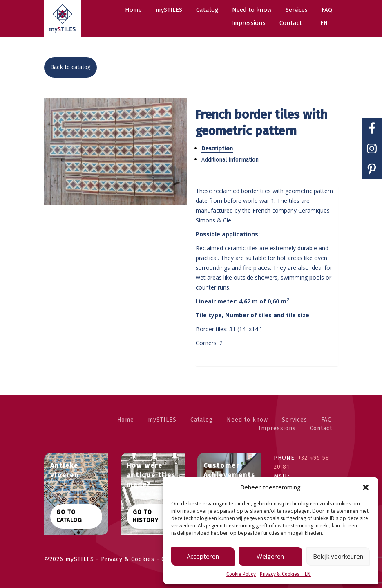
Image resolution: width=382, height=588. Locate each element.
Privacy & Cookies (129, 559)
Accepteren (203, 556)
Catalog (202, 420)
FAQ (327, 420)
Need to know (247, 420)
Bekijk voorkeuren (338, 556)
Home (126, 420)
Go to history (146, 516)
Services (295, 420)
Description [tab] (217, 149)
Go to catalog (69, 516)
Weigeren (270, 556)
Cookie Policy (241, 574)
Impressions (277, 428)
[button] (366, 487)
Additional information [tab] (230, 160)
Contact (321, 428)
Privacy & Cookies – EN (285, 574)
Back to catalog (70, 67)
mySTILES (162, 420)
